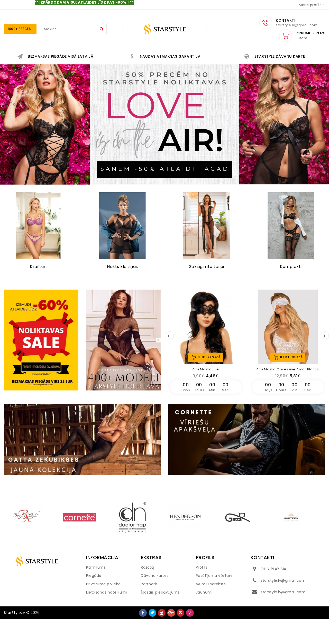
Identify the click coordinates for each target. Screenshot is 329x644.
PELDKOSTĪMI (266, 67)
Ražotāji (148, 592)
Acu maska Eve (206, 394)
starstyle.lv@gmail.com (283, 605)
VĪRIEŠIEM (186, 67)
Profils (202, 592)
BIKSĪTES (216, 54)
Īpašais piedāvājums (160, 617)
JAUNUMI (92, 54)
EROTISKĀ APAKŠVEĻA (137, 54)
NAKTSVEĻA (250, 54)
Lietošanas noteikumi (106, 617)
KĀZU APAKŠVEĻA (294, 54)
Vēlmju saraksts (211, 609)
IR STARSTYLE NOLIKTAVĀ (43, 54)
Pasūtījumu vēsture (214, 600)
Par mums (96, 592)
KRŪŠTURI (183, 54)
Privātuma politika (103, 609)
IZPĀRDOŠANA (224, 67)
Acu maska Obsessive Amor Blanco (288, 394)
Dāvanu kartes (155, 600)
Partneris (149, 609)
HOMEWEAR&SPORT (143, 67)
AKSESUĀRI (98, 67)
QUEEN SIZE (61, 67)
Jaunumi (204, 617)
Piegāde (94, 600)
